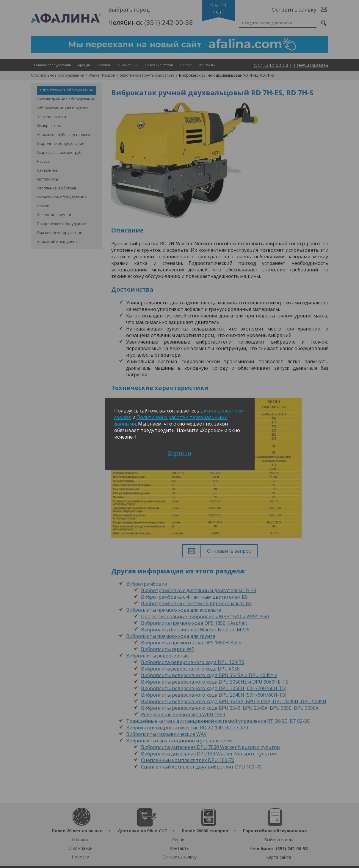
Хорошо (179, 453)
